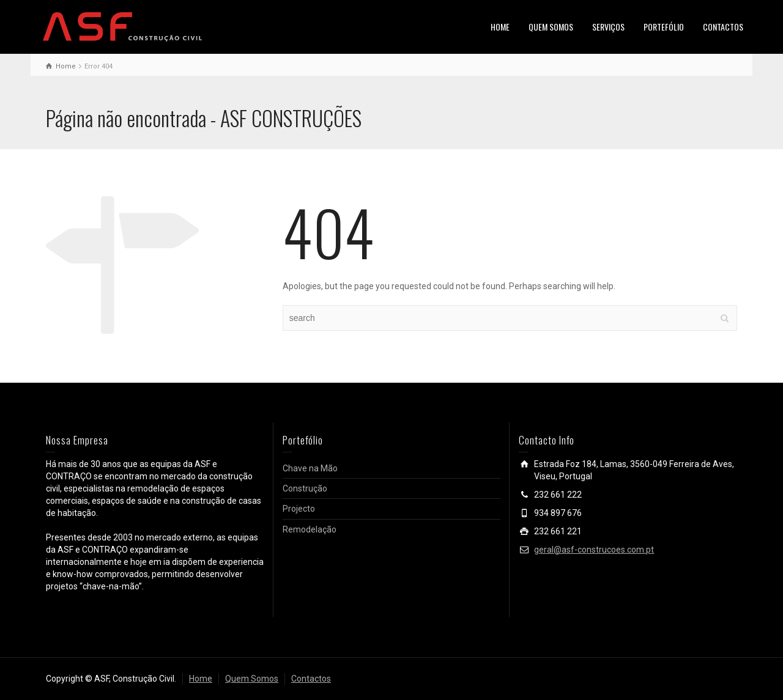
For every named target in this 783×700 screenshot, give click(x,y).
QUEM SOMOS (551, 27)
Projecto (299, 509)
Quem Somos (252, 679)
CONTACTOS (723, 27)
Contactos (311, 679)
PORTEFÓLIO (664, 27)
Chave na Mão (310, 468)
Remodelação (310, 529)
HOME (500, 27)
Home (201, 679)
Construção (305, 488)
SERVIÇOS (608, 27)
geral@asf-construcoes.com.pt (594, 550)
